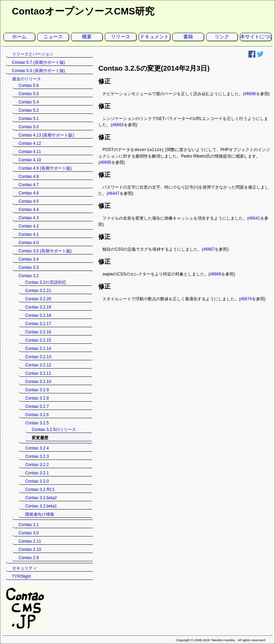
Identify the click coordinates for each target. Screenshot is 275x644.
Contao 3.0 (29, 533)
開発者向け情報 (40, 514)
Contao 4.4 (29, 210)
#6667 (209, 249)
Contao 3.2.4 (37, 448)
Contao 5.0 (29, 127)
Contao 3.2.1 (37, 473)
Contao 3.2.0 (37, 481)
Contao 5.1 (29, 119)
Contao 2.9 (29, 558)
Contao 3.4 (29, 259)
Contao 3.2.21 (38, 291)
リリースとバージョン (33, 54)
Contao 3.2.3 (37, 456)
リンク (222, 37)
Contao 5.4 (29, 102)
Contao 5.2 (29, 110)
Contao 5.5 (29, 94)
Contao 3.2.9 (37, 390)
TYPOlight (22, 576)
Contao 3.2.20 (38, 299)
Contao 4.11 (30, 152)
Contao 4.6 (29, 193)
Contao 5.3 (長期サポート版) (39, 71)
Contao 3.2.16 (38, 332)
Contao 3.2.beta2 (41, 498)
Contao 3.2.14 (38, 349)
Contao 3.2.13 (38, 357)
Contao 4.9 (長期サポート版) (45, 168)
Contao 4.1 (29, 234)
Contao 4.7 (29, 185)
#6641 (254, 218)
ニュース (53, 37)
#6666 (216, 274)
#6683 (118, 125)
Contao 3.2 (29, 276)
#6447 (114, 193)
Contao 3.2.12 (38, 365)
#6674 (246, 299)
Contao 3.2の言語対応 (46, 282)
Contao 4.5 (29, 201)
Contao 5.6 (29, 85)
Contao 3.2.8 (37, 398)
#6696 (250, 94)
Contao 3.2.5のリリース (54, 430)
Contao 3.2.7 (37, 406)
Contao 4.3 (29, 218)
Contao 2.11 (30, 541)
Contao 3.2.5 (37, 423)
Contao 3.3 (29, 268)
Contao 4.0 (29, 243)
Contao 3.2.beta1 (41, 506)
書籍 (188, 37)
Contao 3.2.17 (38, 324)
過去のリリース (27, 79)
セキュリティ (24, 568)
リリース (121, 37)
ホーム (19, 37)
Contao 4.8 (29, 177)
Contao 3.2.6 (37, 415)
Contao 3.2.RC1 (40, 490)
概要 (87, 37)
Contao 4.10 (30, 160)
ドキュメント (154, 37)
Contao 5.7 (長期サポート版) (39, 62)
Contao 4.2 (29, 226)
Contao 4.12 (30, 143)
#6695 (105, 162)
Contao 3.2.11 (38, 373)
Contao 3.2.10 (38, 382)
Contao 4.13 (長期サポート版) (46, 135)
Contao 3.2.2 (37, 465)
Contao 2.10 (30, 550)
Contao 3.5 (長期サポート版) (45, 251)
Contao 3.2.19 (38, 307)
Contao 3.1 (29, 525)
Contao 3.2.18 (38, 315)
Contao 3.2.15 (38, 340)
